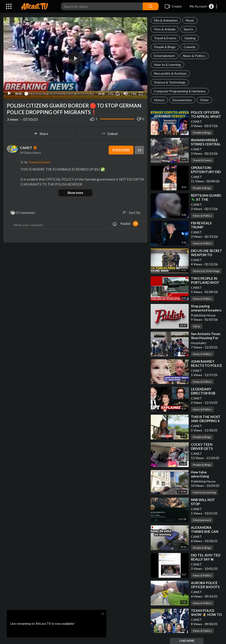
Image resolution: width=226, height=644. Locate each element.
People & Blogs (165, 47)
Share (41, 133)
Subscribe (121, 149)
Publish (129, 223)
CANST (196, 121)
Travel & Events (165, 38)
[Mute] (126, 93)
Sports (188, 29)
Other (204, 100)
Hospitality (199, 343)
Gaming (190, 38)
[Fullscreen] (141, 93)
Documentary (182, 100)
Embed (110, 133)
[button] (204, 6)
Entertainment (164, 56)
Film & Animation (166, 20)
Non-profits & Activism (170, 73)
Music (190, 20)
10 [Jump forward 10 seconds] (118, 93)
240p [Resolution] (134, 93)
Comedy (190, 47)
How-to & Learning (167, 65)
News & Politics (194, 56)
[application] (75, 58)
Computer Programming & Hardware (180, 91)
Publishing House (203, 315)
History (159, 100)
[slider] (60, 93)
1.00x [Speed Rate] (111, 93)
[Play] (9, 93)
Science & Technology (170, 82)
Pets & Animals (165, 29)
